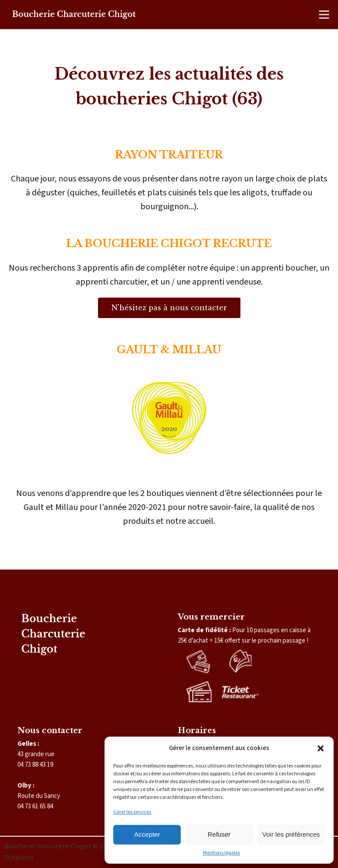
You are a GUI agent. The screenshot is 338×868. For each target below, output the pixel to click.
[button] (321, 748)
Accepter (147, 834)
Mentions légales (221, 853)
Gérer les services (132, 812)
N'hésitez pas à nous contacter (169, 308)
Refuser (219, 834)
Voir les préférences (291, 834)
